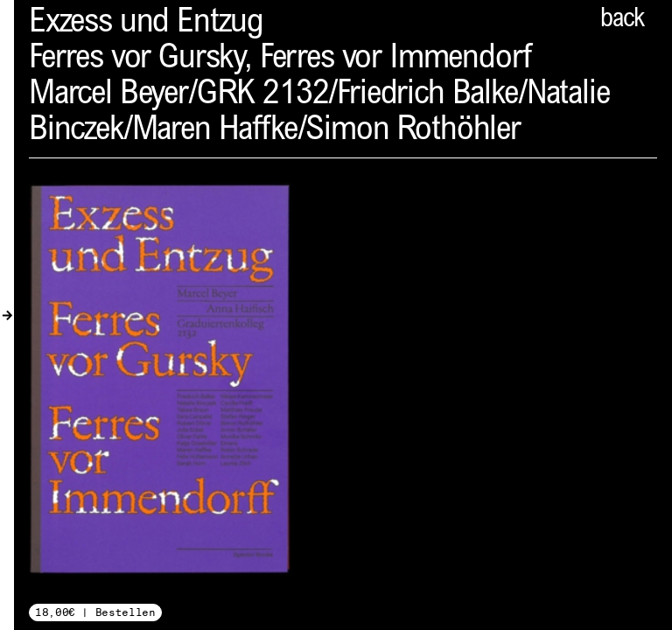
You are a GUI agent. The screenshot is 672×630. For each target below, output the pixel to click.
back (622, 20)
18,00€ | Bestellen (95, 612)
